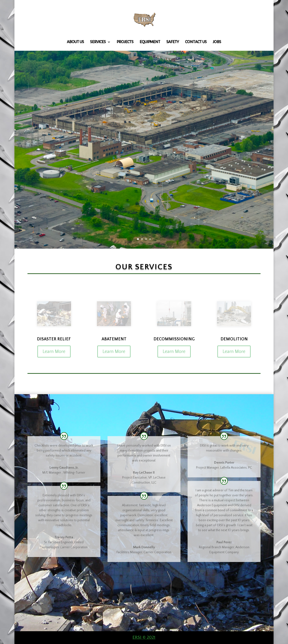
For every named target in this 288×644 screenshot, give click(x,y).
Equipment (150, 42)
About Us (75, 42)
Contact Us (196, 42)
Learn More (54, 352)
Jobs (217, 42)
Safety (173, 42)
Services (98, 42)
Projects (125, 42)
